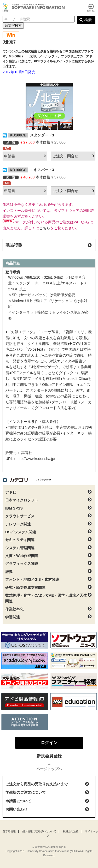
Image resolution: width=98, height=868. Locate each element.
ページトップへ (49, 769)
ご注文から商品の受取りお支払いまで (37, 784)
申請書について (18, 801)
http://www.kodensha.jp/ (36, 459)
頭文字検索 (13, 25)
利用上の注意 (71, 831)
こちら (45, 228)
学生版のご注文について (26, 792)
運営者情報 (9, 831)
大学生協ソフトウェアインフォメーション (34, 7)
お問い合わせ (16, 809)
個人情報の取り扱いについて (39, 831)
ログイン (91, 8)
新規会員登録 (49, 756)
